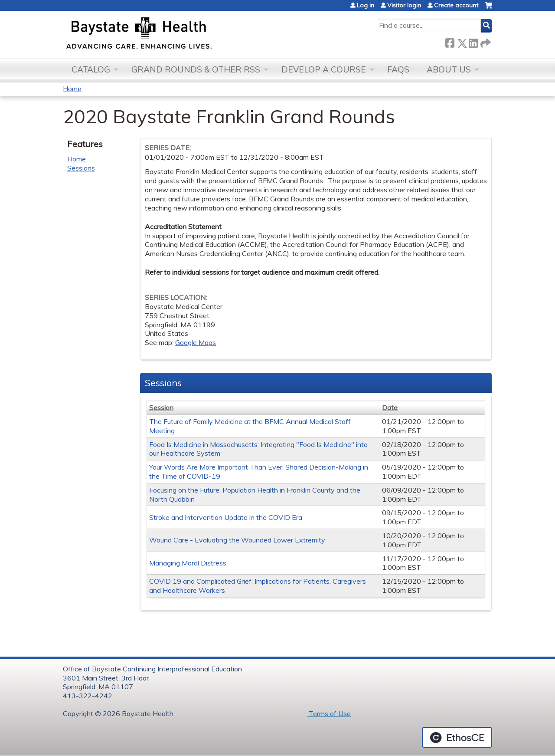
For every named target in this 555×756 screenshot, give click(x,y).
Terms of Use (329, 713)
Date (390, 408)
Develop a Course (324, 69)
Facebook (450, 41)
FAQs (398, 69)
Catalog (91, 69)
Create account (456, 5)
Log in (366, 5)
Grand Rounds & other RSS (196, 69)
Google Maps (196, 342)
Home (72, 89)
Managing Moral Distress (188, 563)
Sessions (81, 168)
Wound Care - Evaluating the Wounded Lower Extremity (237, 540)
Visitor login (404, 5)
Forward (485, 41)
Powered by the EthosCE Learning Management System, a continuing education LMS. (457, 737)
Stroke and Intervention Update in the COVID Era (226, 517)
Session (161, 408)
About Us (449, 69)
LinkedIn (473, 41)
